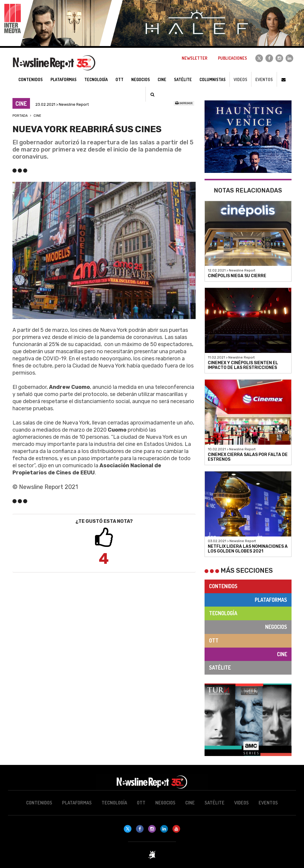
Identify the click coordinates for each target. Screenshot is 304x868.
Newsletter (194, 58)
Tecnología (223, 613)
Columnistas (213, 79)
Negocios (276, 627)
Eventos (264, 79)
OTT (214, 640)
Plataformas (271, 600)
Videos (240, 79)
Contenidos (223, 586)
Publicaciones (232, 58)
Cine (37, 116)
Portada (20, 116)
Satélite (220, 667)
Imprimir (184, 103)
